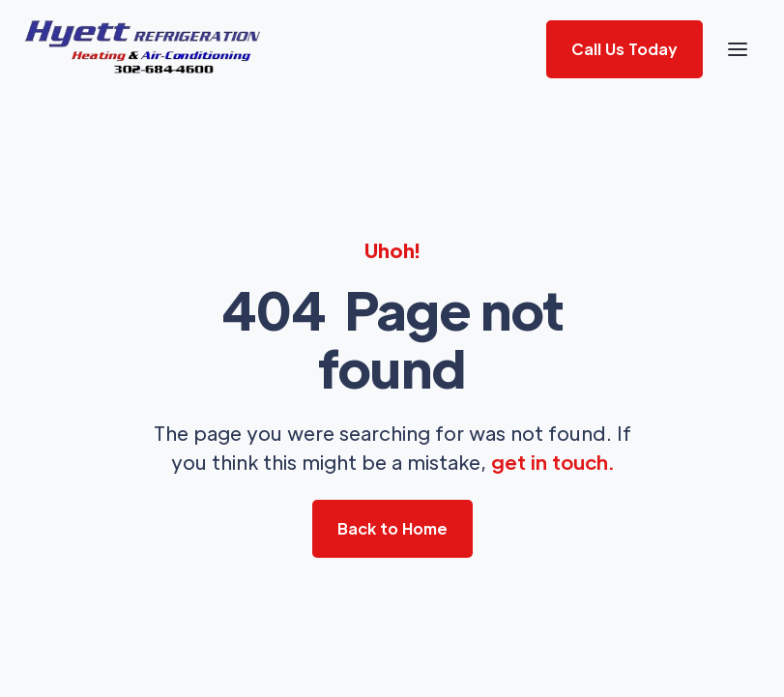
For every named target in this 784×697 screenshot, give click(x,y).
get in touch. (552, 462)
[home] (143, 50)
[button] (738, 49)
